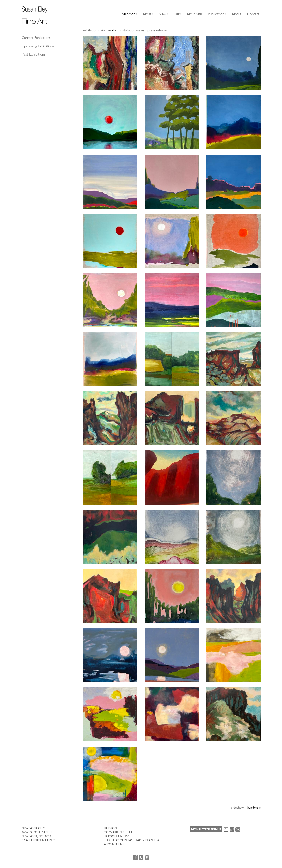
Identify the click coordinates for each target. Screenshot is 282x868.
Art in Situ (194, 14)
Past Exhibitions (34, 54)
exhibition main (94, 30)
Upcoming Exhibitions (38, 46)
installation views (132, 30)
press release (157, 30)
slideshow (237, 808)
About (236, 14)
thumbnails (254, 808)
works (112, 30)
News (163, 14)
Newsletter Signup (206, 829)
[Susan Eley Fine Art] (37, 13)
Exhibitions (129, 14)
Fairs (177, 14)
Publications (217, 14)
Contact (253, 14)
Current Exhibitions (36, 38)
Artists (148, 14)
